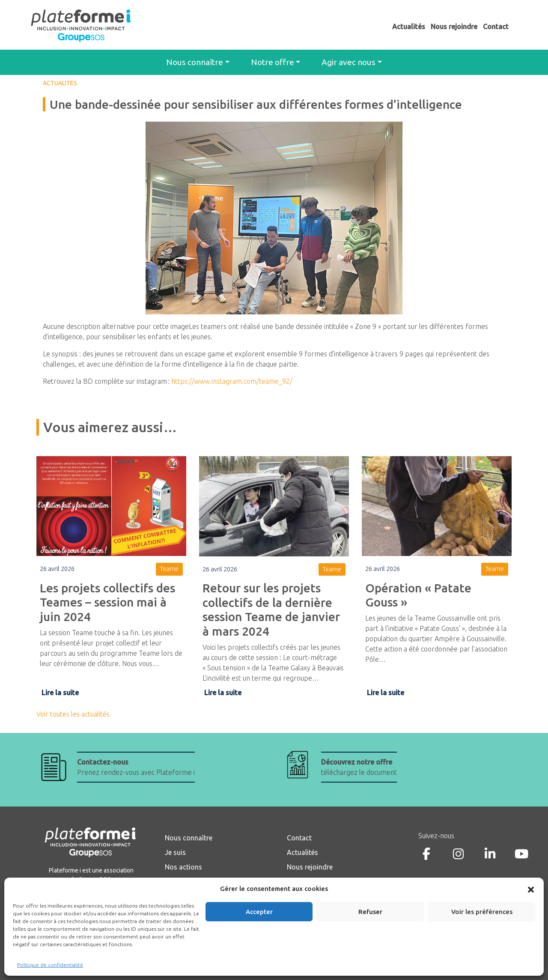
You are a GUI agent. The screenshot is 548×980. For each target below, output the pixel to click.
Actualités (409, 27)
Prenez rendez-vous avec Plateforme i (136, 767)
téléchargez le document (359, 767)
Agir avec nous (348, 62)
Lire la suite (60, 693)
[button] (531, 889)
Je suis (175, 852)
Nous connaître (195, 62)
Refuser (370, 912)
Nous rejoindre (454, 27)
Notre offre (273, 62)
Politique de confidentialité (50, 965)
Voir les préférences (482, 912)
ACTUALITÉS (60, 83)
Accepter (259, 912)
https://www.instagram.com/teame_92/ (232, 381)
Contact (496, 27)
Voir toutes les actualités (73, 714)
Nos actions (183, 867)
